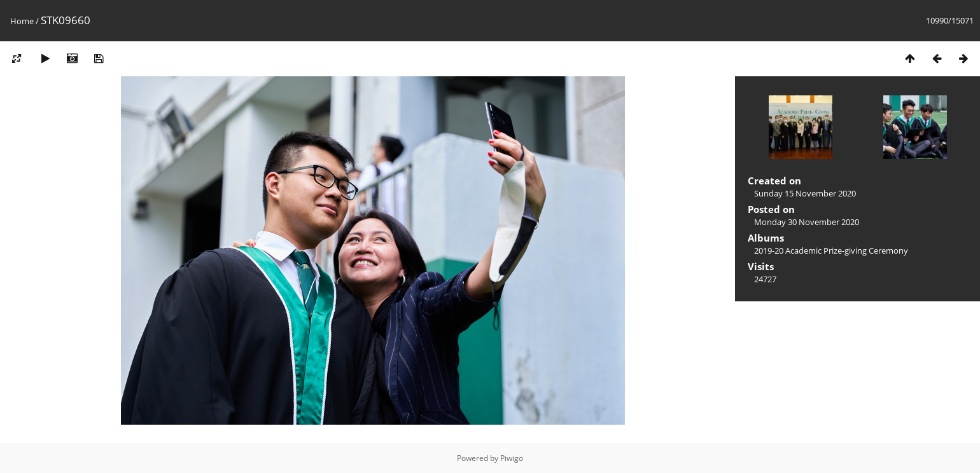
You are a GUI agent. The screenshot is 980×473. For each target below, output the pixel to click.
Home (22, 21)
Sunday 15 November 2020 (805, 193)
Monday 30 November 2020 (807, 222)
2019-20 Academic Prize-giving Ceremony (831, 250)
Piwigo (512, 458)
